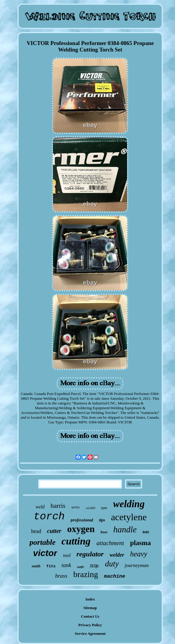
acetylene (129, 517)
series (76, 507)
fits (51, 566)
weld (40, 507)
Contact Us (90, 616)
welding (129, 504)
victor (45, 553)
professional (82, 520)
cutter (54, 531)
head (36, 531)
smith (36, 566)
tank (66, 565)
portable (43, 542)
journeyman (137, 565)
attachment (110, 543)
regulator (90, 554)
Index (90, 599)
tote (146, 532)
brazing (86, 574)
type (104, 508)
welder (117, 555)
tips (102, 520)
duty (112, 564)
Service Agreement (90, 633)
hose (104, 532)
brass (61, 576)
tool (67, 555)
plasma (140, 543)
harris (58, 506)
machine (114, 576)
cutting (76, 541)
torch (49, 517)
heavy (139, 554)
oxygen (81, 529)
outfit (80, 567)
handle (125, 529)
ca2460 (90, 508)
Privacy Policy (90, 625)
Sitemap (90, 608)
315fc (94, 566)
